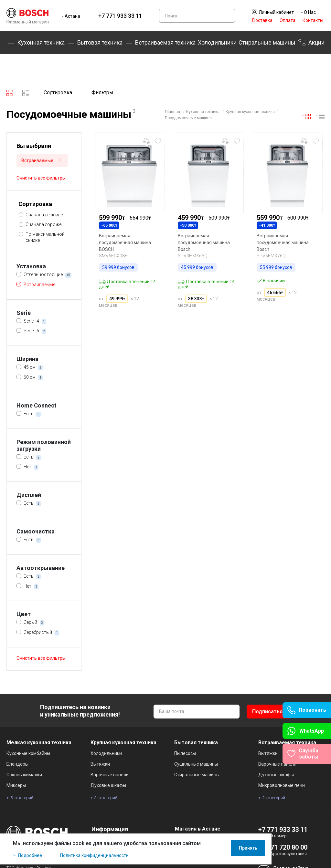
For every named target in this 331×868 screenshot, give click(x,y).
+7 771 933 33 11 (120, 16)
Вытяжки (100, 764)
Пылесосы (185, 753)
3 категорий (106, 798)
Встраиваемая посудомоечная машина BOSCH (125, 243)
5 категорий (22, 798)
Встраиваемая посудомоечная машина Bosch (204, 243)
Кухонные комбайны (28, 753)
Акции (316, 42)
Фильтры (102, 93)
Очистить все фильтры (41, 178)
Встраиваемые (42, 161)
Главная (172, 112)
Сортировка (58, 93)
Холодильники (217, 42)
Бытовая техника (100, 42)
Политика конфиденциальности (94, 859)
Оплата (288, 20)
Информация (110, 829)
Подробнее (30, 859)
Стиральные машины (267, 42)
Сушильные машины (196, 764)
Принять (308, 852)
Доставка (262, 20)
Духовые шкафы (108, 785)
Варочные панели (110, 775)
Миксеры (16, 785)
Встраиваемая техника (165, 42)
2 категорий (274, 798)
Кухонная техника (41, 42)
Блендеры (17, 764)
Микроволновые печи (282, 785)
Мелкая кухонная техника (39, 743)
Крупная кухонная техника (250, 112)
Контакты (313, 20)
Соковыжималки (24, 775)
